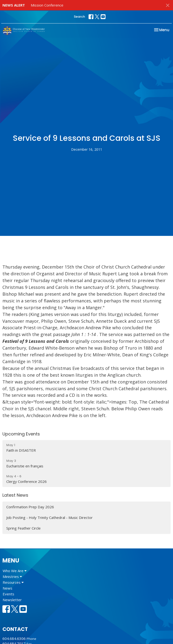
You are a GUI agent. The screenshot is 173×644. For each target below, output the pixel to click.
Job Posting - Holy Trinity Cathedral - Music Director (49, 517)
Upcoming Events (21, 434)
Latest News (15, 495)
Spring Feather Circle (23, 528)
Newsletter (12, 600)
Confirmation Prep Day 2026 (30, 507)
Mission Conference (47, 5)
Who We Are (15, 571)
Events (8, 594)
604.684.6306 (14, 638)
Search (79, 17)
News (8, 588)
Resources (13, 582)
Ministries (12, 577)
